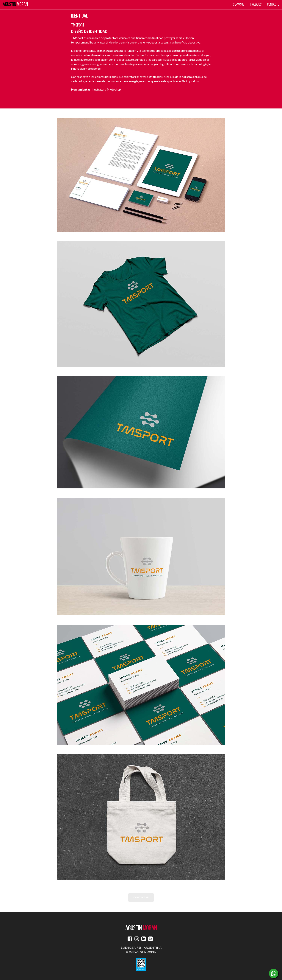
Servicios (239, 5)
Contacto (273, 5)
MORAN (15, 5)
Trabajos (256, 5)
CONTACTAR (141, 898)
